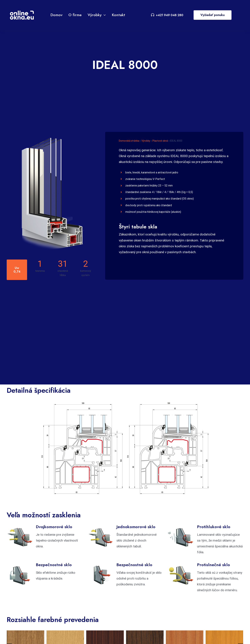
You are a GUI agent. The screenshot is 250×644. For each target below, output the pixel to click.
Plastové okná (160, 141)
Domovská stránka (129, 141)
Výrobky (146, 141)
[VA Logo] (22, 12)
